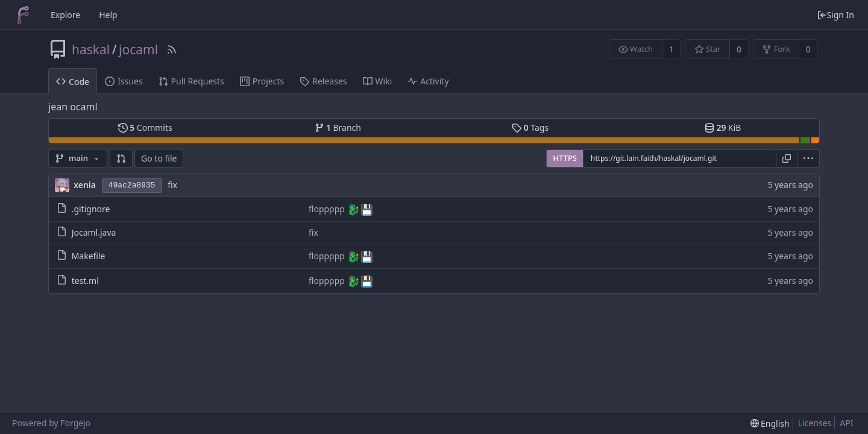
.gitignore (91, 209)
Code (73, 82)
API (846, 423)
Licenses (815, 423)
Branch (338, 127)
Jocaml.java (94, 232)
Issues (124, 81)
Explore (65, 15)
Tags (530, 127)
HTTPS (565, 158)
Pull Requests (191, 81)
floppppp (328, 209)
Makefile (89, 256)
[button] (121, 159)
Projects (262, 81)
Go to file (159, 158)
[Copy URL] (787, 159)
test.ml (85, 281)
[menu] (809, 159)
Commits (145, 127)
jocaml (138, 49)
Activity (428, 81)
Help (108, 15)
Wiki (378, 81)
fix (172, 185)
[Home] (23, 15)
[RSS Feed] (172, 49)
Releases (323, 81)
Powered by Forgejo (51, 423)
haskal (91, 49)
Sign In (835, 15)
